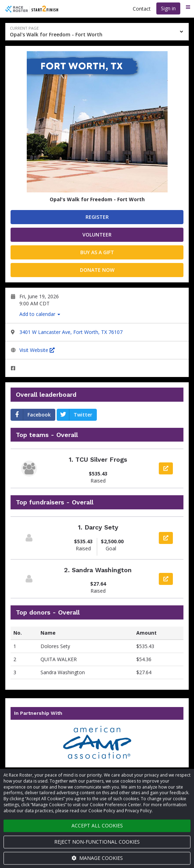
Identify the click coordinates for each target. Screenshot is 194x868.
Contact (142, 9)
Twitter (75, 415)
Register (97, 217)
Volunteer (97, 235)
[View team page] (29, 469)
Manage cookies (97, 858)
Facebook (31, 415)
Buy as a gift (97, 252)
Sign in (168, 8)
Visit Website (37, 350)
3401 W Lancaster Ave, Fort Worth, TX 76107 (71, 332)
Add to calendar (40, 314)
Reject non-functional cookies (97, 842)
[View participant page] (29, 538)
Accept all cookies (97, 825)
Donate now (97, 270)
